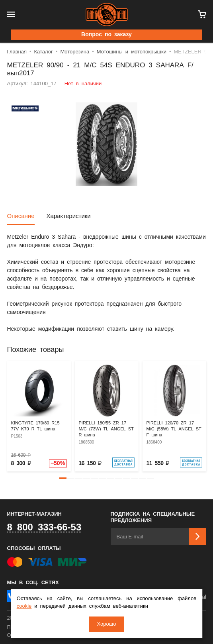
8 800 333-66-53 (44, 528)
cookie (24, 606)
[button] (63, 478)
